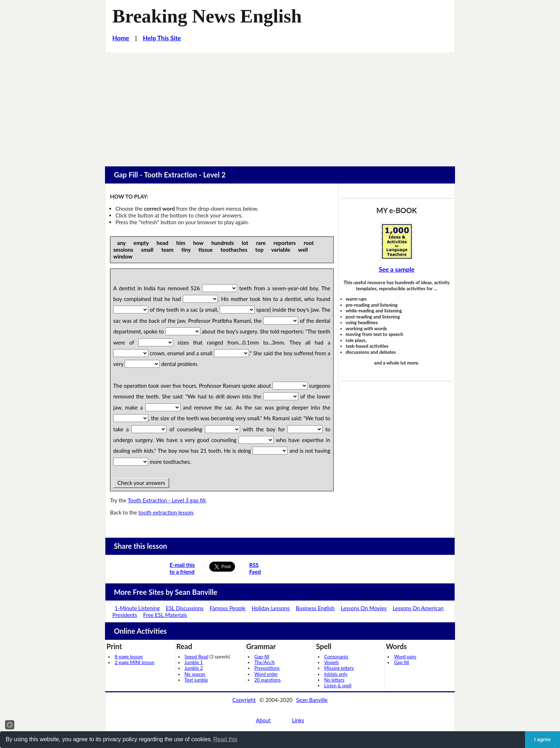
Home (121, 38)
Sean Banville (312, 700)
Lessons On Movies (364, 608)
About (263, 720)
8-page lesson (129, 657)
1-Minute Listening (137, 608)
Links (298, 720)
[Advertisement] (280, 106)
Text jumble (196, 680)
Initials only (336, 674)
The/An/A (264, 662)
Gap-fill (262, 657)
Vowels (332, 662)
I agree (542, 739)
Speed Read (197, 657)
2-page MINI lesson (134, 662)
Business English (315, 608)
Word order (266, 674)
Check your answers (141, 483)
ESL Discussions (185, 608)
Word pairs (405, 657)
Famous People (227, 608)
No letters (334, 680)
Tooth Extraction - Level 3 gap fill (166, 500)
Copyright (244, 700)
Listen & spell (338, 686)
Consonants (336, 657)
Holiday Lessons (271, 608)
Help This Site (162, 38)
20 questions (267, 680)
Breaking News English (207, 16)
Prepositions (267, 668)
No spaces (195, 674)
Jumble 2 (194, 668)
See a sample (396, 269)
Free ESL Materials (165, 615)
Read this (225, 739)
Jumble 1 (194, 662)
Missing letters (339, 668)
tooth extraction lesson (166, 512)
